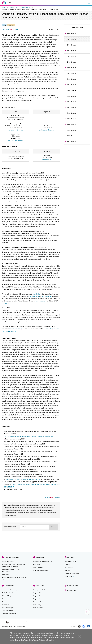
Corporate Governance (40, 599)
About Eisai (40, 586)
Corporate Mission (39, 593)
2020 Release (72, 68)
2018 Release (72, 79)
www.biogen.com (15, 329)
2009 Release (72, 130)
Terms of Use (47, 621)
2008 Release (72, 136)
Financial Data (69, 568)
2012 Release (72, 113)
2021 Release (72, 62)
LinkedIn (35, 296)
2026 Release (72, 34)
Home (4, 7)
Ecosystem (36, 565)
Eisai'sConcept (12, 557)
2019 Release (72, 73)
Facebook (46, 296)
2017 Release (72, 85)
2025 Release (26, 7)
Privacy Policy (23, 621)
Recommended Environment (60, 621)
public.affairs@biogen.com (47, 130)
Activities (6, 575)
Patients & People (7, 596)
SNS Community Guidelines (75, 621)
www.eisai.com (37, 294)
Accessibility (87, 621)
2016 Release (72, 90)
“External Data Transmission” (24, 640)
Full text (52, 498)
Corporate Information (40, 596)
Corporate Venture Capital (41, 571)
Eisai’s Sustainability (8, 593)
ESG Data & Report (8, 611)
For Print (12, 29)
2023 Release (72, 51)
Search (52, 527)
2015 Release (72, 96)
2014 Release (72, 102)
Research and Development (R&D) (43, 562)
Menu (89, 3)
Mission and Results (8, 562)
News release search (10, 527)
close (79, 636)
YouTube (12, 331)
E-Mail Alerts (69, 576)
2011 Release (72, 119)
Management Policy (70, 562)
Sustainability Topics (8, 608)
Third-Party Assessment (9, 614)
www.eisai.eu (41, 301)
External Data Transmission (35, 621)
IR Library (67, 565)
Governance (5, 605)
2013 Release (72, 107)
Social (4, 602)
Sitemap (16, 621)
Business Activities (39, 602)
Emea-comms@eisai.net (16, 130)
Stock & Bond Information (72, 573)
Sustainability (9, 586)
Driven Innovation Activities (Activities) (11, 571)
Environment (6, 599)
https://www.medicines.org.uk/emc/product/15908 (23, 479)
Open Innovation (38, 568)
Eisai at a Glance (38, 608)
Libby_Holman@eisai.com (16, 140)
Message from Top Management (11, 590)
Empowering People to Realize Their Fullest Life (14, 579)
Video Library (37, 605)
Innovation (40, 557)
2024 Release (72, 45)
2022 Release (72, 56)
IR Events (67, 571)
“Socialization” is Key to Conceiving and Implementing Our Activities (13, 566)
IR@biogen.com (47, 159)
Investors (71, 557)
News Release (14, 7)
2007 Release (72, 142)
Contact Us (71, 590)
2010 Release (72, 125)
